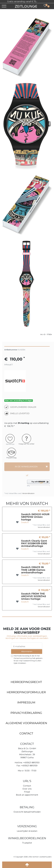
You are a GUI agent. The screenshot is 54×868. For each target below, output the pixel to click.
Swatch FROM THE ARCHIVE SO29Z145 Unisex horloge (34, 596)
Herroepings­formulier (26, 692)
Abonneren (27, 651)
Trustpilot (42, 1)
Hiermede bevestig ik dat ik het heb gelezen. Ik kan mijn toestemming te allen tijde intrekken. (28, 659)
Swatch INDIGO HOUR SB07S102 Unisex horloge (35, 517)
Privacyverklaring (26, 713)
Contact (26, 733)
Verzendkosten (28, 493)
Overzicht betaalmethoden (27, 812)
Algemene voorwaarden (26, 723)
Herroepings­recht (26, 682)
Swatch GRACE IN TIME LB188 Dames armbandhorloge (33, 570)
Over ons (27, 789)
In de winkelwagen (31, 467)
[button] (38, 483)
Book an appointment (27, 795)
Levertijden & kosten (27, 831)
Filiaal (27, 792)
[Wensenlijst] (45, 6)
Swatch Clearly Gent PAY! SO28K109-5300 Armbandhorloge (34, 543)
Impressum (26, 702)
